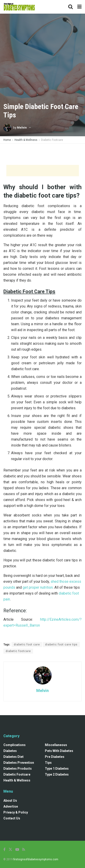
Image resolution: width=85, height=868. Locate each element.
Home (7, 140)
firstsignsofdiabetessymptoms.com (36, 859)
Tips (48, 763)
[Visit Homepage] (19, 7)
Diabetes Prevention (19, 763)
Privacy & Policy (16, 812)
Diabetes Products (18, 769)
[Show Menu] (79, 7)
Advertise (11, 806)
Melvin (22, 128)
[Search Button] (70, 7)
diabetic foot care (27, 645)
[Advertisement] (43, 154)
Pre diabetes (55, 757)
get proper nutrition (38, 587)
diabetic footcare (18, 651)
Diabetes (10, 751)
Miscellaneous (56, 745)
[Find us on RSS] (24, 849)
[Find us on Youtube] (17, 849)
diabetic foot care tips (61, 645)
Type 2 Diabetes (57, 774)
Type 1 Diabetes (57, 769)
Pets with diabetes (59, 751)
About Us (10, 801)
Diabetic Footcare (52, 140)
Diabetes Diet (13, 757)
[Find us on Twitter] (10, 849)
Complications (15, 745)
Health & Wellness (26, 140)
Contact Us (12, 818)
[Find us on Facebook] (4, 849)
